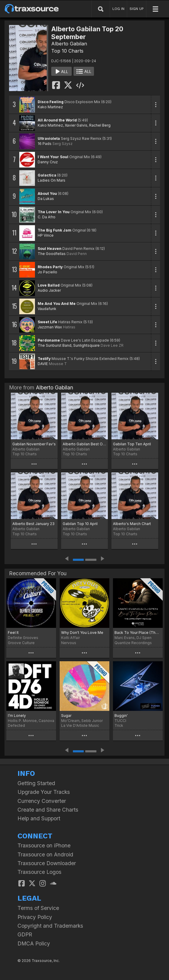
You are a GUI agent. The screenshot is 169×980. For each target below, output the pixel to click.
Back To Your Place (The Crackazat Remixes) (138, 633)
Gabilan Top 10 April (80, 524)
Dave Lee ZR (112, 345)
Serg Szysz (63, 144)
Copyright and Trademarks (50, 926)
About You (47, 194)
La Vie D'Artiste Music (80, 725)
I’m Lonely (17, 716)
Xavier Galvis (76, 125)
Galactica (47, 175)
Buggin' (121, 716)
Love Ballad (49, 285)
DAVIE (43, 364)
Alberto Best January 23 (33, 524)
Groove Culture (21, 643)
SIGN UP (137, 9)
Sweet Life (47, 322)
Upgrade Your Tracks (44, 792)
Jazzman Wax (50, 327)
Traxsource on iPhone (44, 845)
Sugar (66, 716)
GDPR (25, 934)
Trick (119, 725)
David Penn (77, 254)
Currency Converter (42, 801)
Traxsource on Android (45, 854)
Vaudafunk (47, 309)
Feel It (13, 633)
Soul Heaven (50, 249)
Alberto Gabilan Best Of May (84, 444)
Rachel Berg (100, 125)
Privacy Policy (35, 917)
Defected (16, 725)
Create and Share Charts (48, 810)
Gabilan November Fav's (34, 444)
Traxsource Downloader (47, 863)
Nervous (69, 643)
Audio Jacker (49, 290)
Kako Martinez (50, 107)
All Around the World (57, 120)
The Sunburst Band (55, 345)
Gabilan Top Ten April (132, 444)
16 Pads (45, 144)
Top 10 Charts (67, 51)
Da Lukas (46, 199)
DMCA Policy (34, 943)
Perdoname (49, 340)
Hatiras (69, 327)
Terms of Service (38, 908)
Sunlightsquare (86, 345)
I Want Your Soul (53, 157)
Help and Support (39, 818)
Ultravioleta (49, 138)
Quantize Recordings (133, 643)
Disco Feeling (51, 102)
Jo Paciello (47, 272)
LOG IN (118, 9)
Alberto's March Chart (132, 524)
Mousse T (58, 364)
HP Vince (46, 235)
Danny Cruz (48, 162)
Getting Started (36, 783)
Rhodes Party (50, 267)
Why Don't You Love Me (82, 633)
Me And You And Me (57, 304)
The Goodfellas (52, 254)
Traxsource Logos (39, 872)
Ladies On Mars (52, 180)
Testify (44, 359)
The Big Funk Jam (55, 230)
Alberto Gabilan (69, 44)
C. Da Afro (47, 217)
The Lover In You (54, 212)
